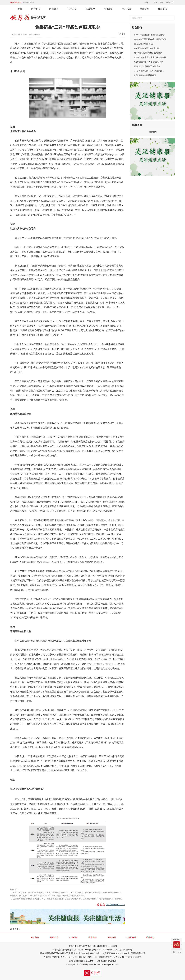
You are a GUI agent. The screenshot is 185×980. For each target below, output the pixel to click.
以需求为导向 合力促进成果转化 (148, 62)
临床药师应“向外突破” (144, 44)
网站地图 (112, 937)
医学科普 (36, 9)
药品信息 (150, 937)
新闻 (20, 9)
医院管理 (90, 9)
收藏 (162, 3)
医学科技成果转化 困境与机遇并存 (149, 35)
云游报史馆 (131, 937)
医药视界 (54, 9)
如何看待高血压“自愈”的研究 (147, 48)
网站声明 (54, 937)
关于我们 (35, 937)
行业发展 (108, 9)
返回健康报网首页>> (115, 905)
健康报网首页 (16, 3)
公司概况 (163, 9)
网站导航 (170, 3)
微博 (156, 3)
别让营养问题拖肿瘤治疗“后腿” (148, 53)
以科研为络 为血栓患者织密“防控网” (150, 57)
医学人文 (72, 9)
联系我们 (92, 937)
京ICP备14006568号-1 (92, 953)
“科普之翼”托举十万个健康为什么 (149, 71)
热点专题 (144, 9)
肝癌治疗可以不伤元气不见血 (147, 66)
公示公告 (73, 937)
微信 (146, 3)
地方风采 (126, 9)
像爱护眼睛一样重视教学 (145, 75)
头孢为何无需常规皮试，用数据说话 (150, 39)
